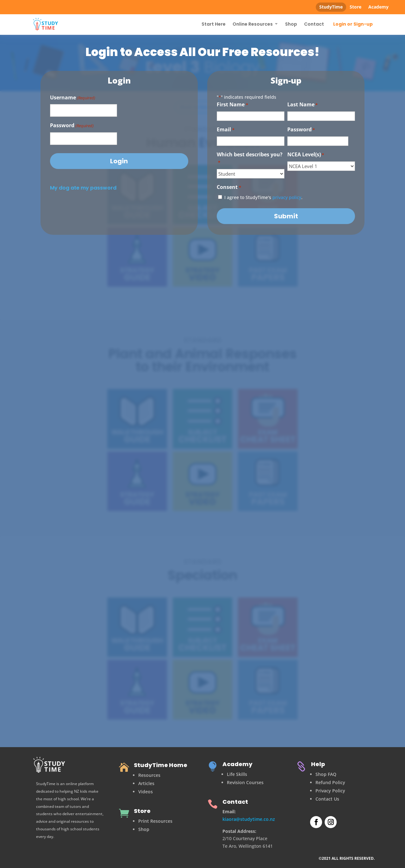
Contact (314, 24)
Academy (378, 7)
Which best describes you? (250, 159)
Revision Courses (245, 782)
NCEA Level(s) (306, 155)
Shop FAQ (326, 774)
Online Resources (253, 24)
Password (72, 126)
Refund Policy (330, 782)
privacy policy (287, 197)
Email (225, 130)
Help (318, 764)
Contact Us (327, 799)
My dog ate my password (83, 188)
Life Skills (237, 774)
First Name (232, 105)
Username (73, 98)
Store (355, 7)
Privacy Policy (330, 791)
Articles (146, 783)
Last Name (302, 105)
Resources (149, 775)
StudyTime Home (161, 765)
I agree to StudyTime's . (263, 197)
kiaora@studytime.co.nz (249, 819)
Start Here (214, 24)
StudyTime (331, 7)
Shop (291, 24)
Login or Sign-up (353, 24)
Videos (146, 792)
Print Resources (155, 821)
